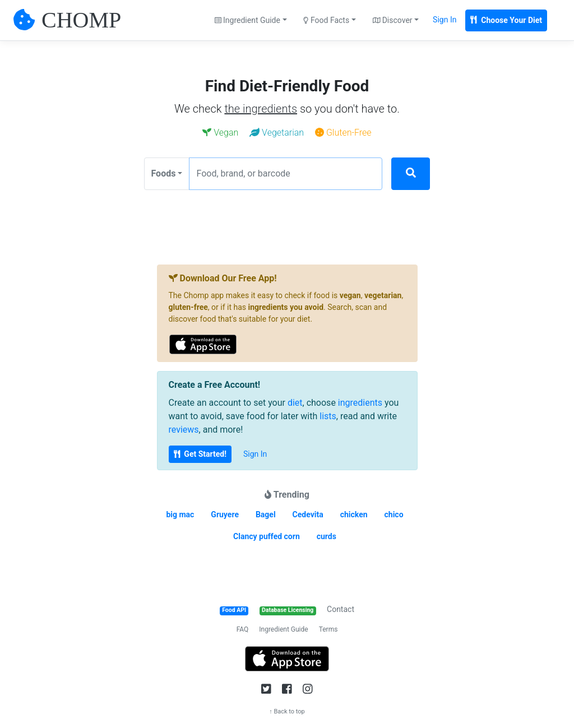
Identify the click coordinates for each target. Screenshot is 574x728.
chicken (354, 514)
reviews (184, 430)
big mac (180, 514)
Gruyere (225, 514)
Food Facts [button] (326, 20)
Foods (164, 173)
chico (394, 514)
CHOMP (81, 20)
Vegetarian (277, 133)
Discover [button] (393, 20)
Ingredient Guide (283, 629)
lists (328, 416)
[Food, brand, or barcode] (286, 174)
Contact (341, 609)
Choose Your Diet (506, 20)
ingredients (360, 403)
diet (295, 403)
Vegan (220, 133)
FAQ (243, 629)
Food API (234, 610)
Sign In (445, 20)
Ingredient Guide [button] (247, 20)
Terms (328, 629)
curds (327, 536)
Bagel (266, 514)
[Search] (411, 174)
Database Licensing (288, 610)
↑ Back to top (287, 711)
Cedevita (308, 514)
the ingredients (261, 109)
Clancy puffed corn (267, 536)
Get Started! (200, 454)
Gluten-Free (343, 133)
